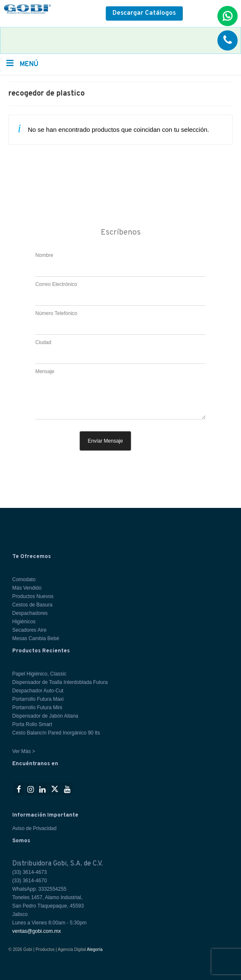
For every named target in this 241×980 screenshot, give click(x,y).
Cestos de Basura (32, 605)
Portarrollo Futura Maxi (38, 699)
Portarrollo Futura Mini (37, 708)
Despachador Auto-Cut (38, 691)
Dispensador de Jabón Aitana (45, 716)
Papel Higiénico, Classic (39, 674)
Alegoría (95, 949)
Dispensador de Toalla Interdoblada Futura (60, 682)
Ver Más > (24, 751)
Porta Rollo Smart (32, 724)
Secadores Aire (29, 630)
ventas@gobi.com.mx (37, 931)
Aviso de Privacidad (34, 828)
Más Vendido (27, 588)
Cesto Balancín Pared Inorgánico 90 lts (56, 733)
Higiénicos (24, 622)
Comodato (24, 579)
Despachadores (30, 613)
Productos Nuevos (33, 596)
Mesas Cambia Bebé (36, 638)
